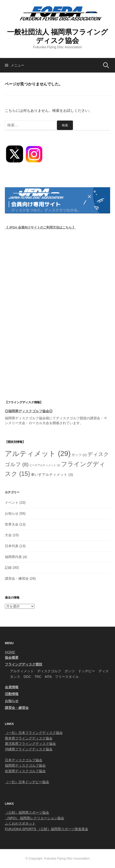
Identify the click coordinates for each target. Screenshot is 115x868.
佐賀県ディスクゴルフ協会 (25, 771)
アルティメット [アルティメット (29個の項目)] (38, 453)
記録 (8, 568)
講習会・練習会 (17, 578)
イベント (12, 503)
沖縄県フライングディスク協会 (29, 749)
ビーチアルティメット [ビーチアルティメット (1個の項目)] (45, 465)
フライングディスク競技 (24, 664)
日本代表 (12, 546)
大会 (8, 535)
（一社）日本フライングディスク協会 (34, 733)
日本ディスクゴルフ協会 (24, 760)
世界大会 (12, 524)
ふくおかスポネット (20, 823)
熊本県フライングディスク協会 (29, 738)
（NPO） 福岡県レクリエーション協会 (35, 818)
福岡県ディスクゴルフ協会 (25, 418)
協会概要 (12, 657)
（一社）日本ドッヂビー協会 (27, 782)
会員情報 (12, 687)
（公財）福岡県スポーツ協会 (27, 812)
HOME (10, 652)
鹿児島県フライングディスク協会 (30, 744)
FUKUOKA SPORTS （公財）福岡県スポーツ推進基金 (47, 829)
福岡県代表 (13, 557)
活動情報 (12, 694)
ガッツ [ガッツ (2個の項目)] (79, 455)
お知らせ (12, 513)
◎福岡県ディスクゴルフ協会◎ (29, 411)
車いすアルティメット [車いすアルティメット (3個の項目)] (52, 475)
